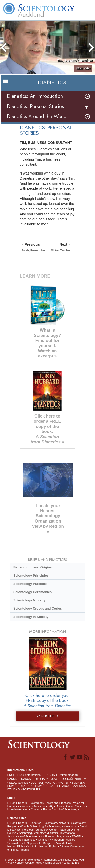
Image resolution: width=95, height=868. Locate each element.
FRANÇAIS (27, 779)
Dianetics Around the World (37, 117)
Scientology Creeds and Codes (38, 608)
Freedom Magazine (57, 836)
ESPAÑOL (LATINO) (20, 786)
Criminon (44, 840)
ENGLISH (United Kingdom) (62, 775)
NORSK (64, 783)
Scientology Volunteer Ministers (38, 833)
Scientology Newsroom (63, 826)
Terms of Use (53, 863)
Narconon (58, 840)
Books (60, 806)
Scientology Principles (31, 575)
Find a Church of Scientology (61, 809)
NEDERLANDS (19, 783)
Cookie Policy (34, 863)
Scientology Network (56, 823)
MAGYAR (51, 783)
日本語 (53, 779)
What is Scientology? (33, 826)
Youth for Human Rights (42, 846)
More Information (18, 809)
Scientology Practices (31, 584)
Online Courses (76, 806)
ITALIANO (14, 789)
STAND (76, 836)
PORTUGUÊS (31, 789)
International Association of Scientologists (41, 835)
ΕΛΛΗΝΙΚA (79, 786)
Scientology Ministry (30, 600)
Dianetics (35, 823)
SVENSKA (78, 783)
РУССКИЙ (66, 779)
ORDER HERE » (48, 716)
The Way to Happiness (21, 840)
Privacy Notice (14, 863)
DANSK (12, 779)
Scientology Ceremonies (33, 592)
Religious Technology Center (40, 830)
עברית (41, 779)
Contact (36, 809)
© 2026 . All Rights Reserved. (45, 860)
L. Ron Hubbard (17, 803)
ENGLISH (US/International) (25, 775)
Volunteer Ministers (33, 806)
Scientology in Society (31, 617)
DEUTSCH (37, 783)
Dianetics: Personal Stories (35, 106)
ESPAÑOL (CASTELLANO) (52, 786)
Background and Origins (33, 567)
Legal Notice (71, 863)
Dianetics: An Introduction (35, 96)
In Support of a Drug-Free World (44, 843)
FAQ (51, 806)
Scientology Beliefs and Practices (50, 803)
